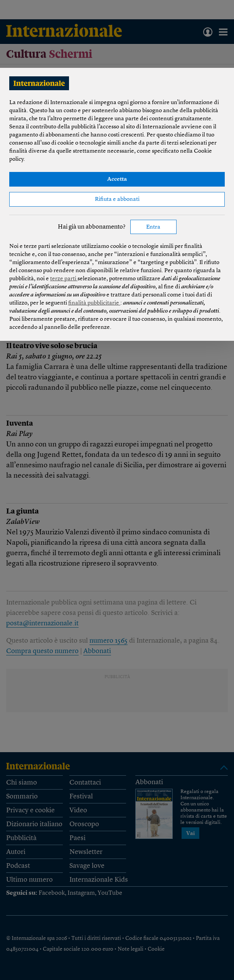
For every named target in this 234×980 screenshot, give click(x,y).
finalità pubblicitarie (94, 303)
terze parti (64, 279)
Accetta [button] (117, 179)
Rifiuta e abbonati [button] (117, 200)
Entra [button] (153, 227)
